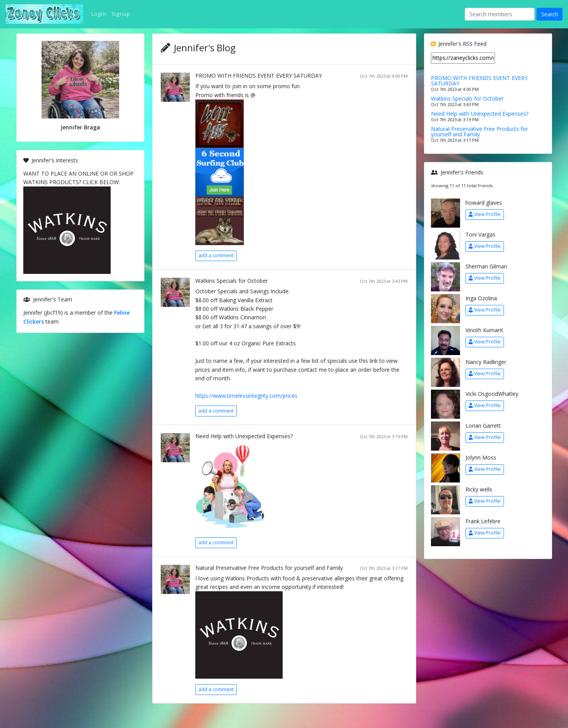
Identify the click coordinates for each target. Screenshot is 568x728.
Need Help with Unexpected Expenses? (244, 436)
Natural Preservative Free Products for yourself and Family (269, 568)
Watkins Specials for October (232, 281)
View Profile (485, 214)
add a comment (216, 255)
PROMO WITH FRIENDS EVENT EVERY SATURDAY (259, 76)
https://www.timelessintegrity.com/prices (246, 396)
